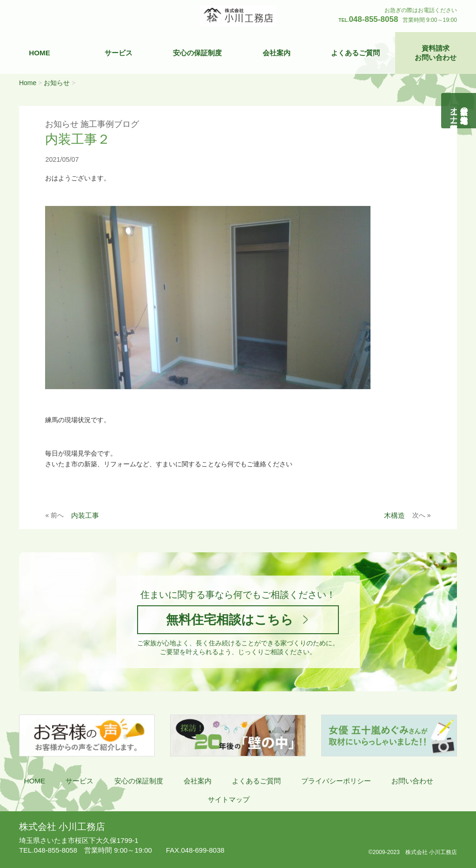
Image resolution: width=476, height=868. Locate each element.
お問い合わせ (412, 781)
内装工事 (85, 515)
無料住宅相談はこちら (230, 620)
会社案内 (277, 53)
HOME (40, 53)
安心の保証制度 (197, 53)
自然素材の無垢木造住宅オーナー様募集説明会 (459, 111)
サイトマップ (229, 799)
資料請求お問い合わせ (436, 53)
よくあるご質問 (355, 53)
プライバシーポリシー (336, 781)
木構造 (394, 515)
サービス (119, 53)
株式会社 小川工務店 (62, 827)
